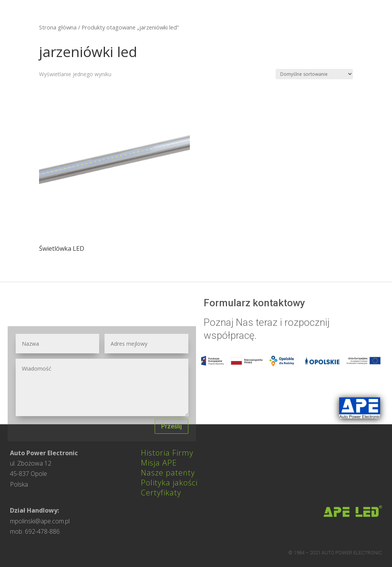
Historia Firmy (167, 453)
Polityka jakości (169, 483)
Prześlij (171, 426)
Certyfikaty (161, 493)
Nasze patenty (168, 473)
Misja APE (159, 463)
